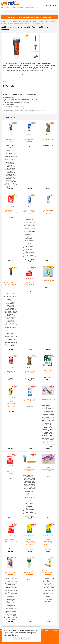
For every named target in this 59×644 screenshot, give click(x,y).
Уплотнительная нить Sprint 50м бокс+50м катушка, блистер (11, 541)
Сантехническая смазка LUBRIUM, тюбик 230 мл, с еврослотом (11, 284)
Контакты (55, 630)
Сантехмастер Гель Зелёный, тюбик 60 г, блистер (48, 370)
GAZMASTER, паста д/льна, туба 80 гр (48, 281)
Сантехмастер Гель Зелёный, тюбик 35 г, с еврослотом (29, 572)
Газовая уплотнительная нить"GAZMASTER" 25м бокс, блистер (29, 542)
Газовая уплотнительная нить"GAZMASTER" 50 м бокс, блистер (48, 542)
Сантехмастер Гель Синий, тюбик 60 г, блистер (48, 212)
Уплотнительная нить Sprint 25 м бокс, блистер (11, 471)
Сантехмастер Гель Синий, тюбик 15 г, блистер (29, 140)
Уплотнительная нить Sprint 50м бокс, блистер (29, 284)
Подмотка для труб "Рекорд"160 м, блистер (11, 372)
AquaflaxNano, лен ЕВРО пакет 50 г (48, 400)
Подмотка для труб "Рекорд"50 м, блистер (11, 211)
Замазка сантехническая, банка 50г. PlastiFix (48, 469)
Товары (9, 21)
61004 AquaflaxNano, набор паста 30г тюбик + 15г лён (11, 572)
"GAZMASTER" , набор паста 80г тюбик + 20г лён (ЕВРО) (48, 572)
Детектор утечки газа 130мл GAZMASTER (29, 400)
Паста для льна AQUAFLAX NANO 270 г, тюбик (11, 140)
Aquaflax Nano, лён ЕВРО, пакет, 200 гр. (29, 372)
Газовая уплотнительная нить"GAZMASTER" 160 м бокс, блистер (11, 404)
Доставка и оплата (43, 630)
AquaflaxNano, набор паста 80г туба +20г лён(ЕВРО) (29, 469)
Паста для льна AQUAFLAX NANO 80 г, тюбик (29, 212)
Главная (3, 21)
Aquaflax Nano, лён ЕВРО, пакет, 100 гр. (48, 139)
